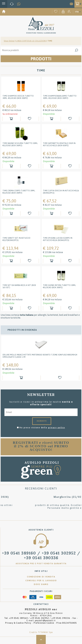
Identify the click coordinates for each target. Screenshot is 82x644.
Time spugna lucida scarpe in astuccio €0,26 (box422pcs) (58, 239)
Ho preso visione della (42, 428)
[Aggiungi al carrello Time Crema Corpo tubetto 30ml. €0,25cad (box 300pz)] (11, 213)
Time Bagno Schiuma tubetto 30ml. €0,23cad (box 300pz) (20, 144)
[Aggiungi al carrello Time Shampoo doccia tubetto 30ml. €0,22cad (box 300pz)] (11, 119)
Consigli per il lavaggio (41, 580)
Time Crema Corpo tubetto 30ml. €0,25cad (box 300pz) (19, 192)
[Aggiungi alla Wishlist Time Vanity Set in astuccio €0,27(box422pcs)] (30, 261)
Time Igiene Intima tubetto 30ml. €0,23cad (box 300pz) (60, 286)
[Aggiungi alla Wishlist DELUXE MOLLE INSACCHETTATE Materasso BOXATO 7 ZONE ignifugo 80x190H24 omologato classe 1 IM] (60, 378)
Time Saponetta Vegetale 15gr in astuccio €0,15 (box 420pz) (59, 144)
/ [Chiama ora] (41, 555)
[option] (41, 359)
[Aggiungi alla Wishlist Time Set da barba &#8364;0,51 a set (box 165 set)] (30, 308)
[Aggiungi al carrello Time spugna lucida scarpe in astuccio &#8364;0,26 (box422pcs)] (52, 261)
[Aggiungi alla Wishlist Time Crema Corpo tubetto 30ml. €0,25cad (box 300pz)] (30, 213)
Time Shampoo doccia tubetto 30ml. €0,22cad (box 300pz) (18, 97)
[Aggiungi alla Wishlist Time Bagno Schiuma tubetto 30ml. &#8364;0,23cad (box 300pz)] (30, 166)
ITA (77, 12)
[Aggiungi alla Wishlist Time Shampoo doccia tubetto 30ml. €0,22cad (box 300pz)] (30, 119)
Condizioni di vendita (41, 577)
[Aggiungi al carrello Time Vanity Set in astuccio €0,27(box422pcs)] (11, 261)
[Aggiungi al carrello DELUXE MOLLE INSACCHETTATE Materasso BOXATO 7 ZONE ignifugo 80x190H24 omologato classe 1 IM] (22, 378)
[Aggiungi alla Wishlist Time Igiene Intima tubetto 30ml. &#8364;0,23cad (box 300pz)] (70, 308)
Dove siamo (41, 584)
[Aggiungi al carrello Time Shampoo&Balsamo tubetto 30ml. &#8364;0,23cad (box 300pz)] (52, 119)
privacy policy (57, 428)
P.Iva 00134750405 (67, 623)
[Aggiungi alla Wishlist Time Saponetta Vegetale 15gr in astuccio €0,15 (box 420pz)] (70, 166)
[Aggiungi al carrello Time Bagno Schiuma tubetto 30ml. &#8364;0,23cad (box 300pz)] (11, 166)
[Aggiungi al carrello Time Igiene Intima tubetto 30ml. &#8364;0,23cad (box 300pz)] (52, 308)
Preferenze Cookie (44, 623)
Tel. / (37, 618)
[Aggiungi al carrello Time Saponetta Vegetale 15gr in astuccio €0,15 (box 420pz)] (52, 166)
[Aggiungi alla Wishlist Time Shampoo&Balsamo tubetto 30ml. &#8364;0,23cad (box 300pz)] (70, 119)
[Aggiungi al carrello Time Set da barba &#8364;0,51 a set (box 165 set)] (11, 308)
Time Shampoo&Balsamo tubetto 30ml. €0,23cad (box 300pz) (60, 97)
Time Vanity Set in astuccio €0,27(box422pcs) (16, 239)
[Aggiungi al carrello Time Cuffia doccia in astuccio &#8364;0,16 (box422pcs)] (52, 213)
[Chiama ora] (12, 4)
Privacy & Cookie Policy (18, 623)
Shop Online (9, 41)
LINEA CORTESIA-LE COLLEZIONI (31, 41)
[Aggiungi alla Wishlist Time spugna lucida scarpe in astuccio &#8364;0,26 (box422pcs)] (70, 261)
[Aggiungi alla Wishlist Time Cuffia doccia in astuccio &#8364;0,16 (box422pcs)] (70, 213)
